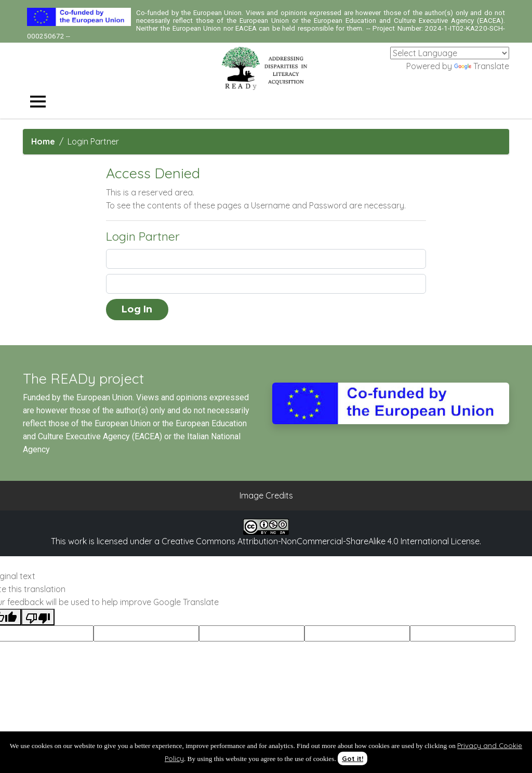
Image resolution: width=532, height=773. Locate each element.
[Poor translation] (38, 617)
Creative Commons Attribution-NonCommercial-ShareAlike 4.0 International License (321, 541)
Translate (482, 66)
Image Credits (266, 495)
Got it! (353, 758)
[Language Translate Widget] (450, 53)
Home (43, 141)
